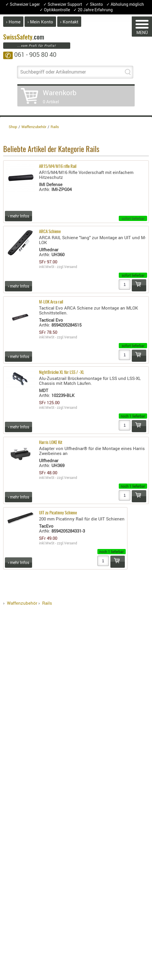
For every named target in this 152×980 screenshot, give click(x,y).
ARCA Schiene (50, 232)
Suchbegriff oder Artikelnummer (53, 72)
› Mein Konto (40, 22)
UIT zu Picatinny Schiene (58, 513)
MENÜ (142, 28)
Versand (71, 267)
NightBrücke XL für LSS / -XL (62, 373)
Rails (47, 603)
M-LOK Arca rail (51, 302)
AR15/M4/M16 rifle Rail (58, 167)
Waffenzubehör (22, 603)
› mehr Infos (18, 216)
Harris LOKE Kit (51, 443)
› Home (13, 22)
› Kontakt (69, 22)
